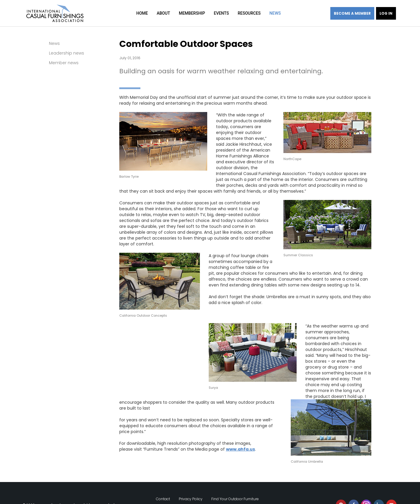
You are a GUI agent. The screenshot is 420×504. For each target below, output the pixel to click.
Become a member (352, 13)
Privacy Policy (191, 493)
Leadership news (67, 53)
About (163, 13)
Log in (386, 13)
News (275, 13)
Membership (192, 13)
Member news (64, 63)
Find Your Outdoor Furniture (235, 493)
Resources (249, 13)
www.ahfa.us (240, 449)
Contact (163, 493)
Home (142, 13)
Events (221, 13)
